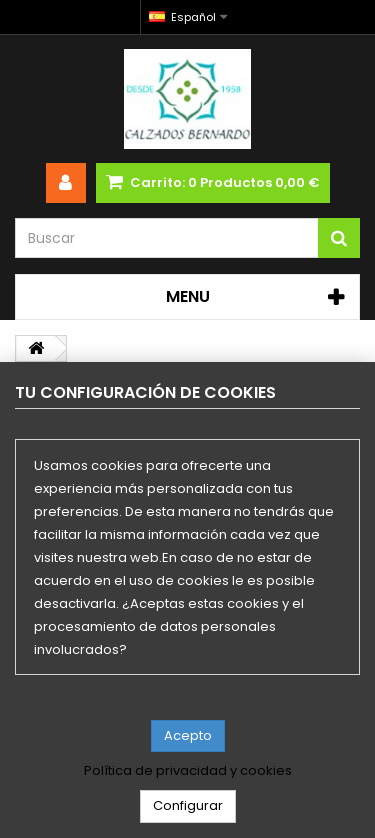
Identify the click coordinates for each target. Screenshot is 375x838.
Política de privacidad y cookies (188, 771)
